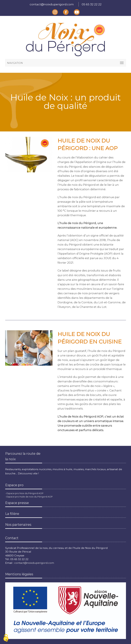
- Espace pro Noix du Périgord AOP (24, 493)
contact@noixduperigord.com (52, 4)
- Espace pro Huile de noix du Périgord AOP (29, 497)
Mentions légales (19, 574)
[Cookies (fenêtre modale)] (6, 638)
